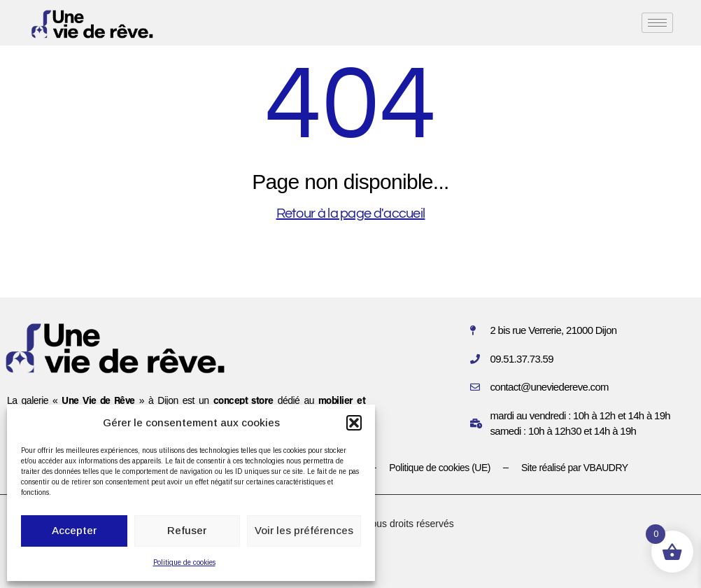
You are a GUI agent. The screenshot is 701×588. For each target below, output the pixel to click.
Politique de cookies (184, 562)
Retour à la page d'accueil (351, 213)
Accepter (74, 530)
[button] (354, 423)
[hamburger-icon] (657, 23)
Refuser (187, 530)
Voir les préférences (304, 530)
